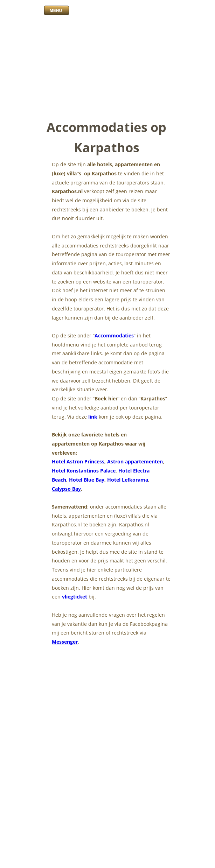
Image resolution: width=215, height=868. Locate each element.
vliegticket (75, 597)
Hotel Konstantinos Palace (84, 471)
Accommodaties (114, 335)
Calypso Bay (66, 489)
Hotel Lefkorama (128, 480)
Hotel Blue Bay (87, 480)
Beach (59, 480)
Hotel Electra (135, 471)
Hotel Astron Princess (78, 461)
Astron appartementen (135, 461)
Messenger (65, 642)
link (93, 417)
